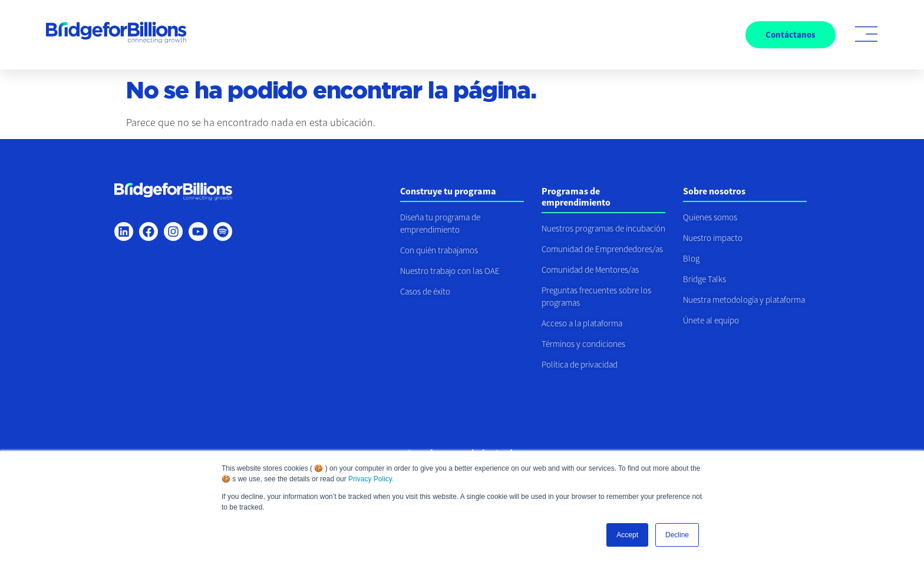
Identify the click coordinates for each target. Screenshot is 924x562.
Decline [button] (677, 535)
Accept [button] (627, 535)
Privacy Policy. (371, 479)
